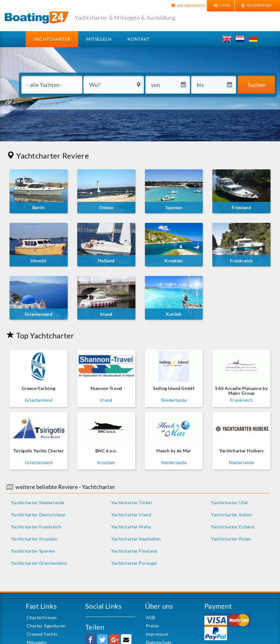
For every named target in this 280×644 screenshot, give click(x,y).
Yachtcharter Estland (233, 527)
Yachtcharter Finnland (134, 551)
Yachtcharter (56, 39)
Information (187, 6)
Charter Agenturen (46, 626)
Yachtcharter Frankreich (36, 527)
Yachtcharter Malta (131, 527)
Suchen (257, 85)
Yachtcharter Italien (232, 515)
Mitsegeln (99, 39)
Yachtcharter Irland (131, 515)
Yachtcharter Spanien (33, 551)
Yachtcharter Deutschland (38, 515)
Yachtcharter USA (229, 502)
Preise (152, 626)
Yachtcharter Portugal (134, 563)
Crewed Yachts (42, 634)
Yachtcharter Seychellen (136, 539)
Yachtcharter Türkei (132, 502)
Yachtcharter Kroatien (34, 539)
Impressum (157, 634)
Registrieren (256, 5)
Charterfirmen (42, 617)
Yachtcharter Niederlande (38, 502)
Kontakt (139, 39)
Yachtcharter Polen (231, 539)
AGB (151, 617)
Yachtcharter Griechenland (39, 563)
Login (221, 5)
